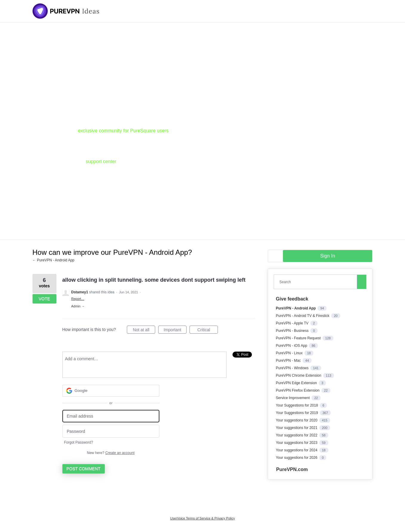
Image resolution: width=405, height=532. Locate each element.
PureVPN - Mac (289, 361)
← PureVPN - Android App (54, 260)
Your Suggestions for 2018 (297, 405)
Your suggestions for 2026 (297, 458)
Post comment (84, 469)
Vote (44, 299)
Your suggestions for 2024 (297, 450)
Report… (78, 299)
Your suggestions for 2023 (297, 443)
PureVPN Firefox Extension (298, 390)
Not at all (144, 331)
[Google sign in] (111, 391)
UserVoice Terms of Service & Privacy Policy (202, 518)
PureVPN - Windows (293, 368)
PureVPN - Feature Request (299, 338)
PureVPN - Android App (296, 308)
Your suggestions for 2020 (297, 420)
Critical (208, 331)
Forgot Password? (79, 442)
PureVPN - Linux (290, 353)
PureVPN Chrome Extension (299, 375)
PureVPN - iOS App (292, 346)
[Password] (111, 431)
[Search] (362, 282)
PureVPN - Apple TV (293, 323)
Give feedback (292, 299)
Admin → (78, 306)
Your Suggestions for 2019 (297, 413)
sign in (328, 256)
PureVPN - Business (293, 331)
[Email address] (111, 416)
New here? (111, 453)
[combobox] (317, 282)
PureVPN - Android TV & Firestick (303, 316)
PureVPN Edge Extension (297, 383)
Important (175, 331)
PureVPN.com (292, 469)
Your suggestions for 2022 (297, 435)
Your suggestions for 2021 (297, 428)
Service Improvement (293, 398)
